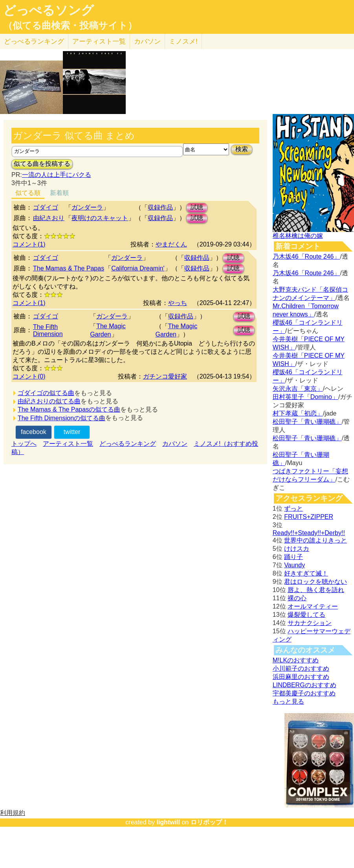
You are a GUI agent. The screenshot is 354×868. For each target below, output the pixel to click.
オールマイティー (313, 606)
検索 (242, 149)
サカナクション (310, 623)
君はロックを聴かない (315, 582)
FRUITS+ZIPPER (309, 517)
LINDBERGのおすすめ (304, 685)
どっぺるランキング (128, 444)
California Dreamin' (138, 268)
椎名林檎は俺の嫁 (298, 236)
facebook (34, 432)
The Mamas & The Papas (69, 268)
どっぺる (34, 41)
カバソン (147, 41)
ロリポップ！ (209, 822)
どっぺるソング (49, 10)
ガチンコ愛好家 (165, 376)
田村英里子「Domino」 (305, 397)
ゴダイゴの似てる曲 (46, 393)
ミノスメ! (183, 41)
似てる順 (28, 193)
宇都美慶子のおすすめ (304, 693)
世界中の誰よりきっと (315, 540)
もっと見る (288, 702)
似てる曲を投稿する (42, 164)
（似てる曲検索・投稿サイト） (70, 26)
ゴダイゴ (46, 207)
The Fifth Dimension (48, 330)
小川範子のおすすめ (301, 668)
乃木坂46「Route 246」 (306, 257)
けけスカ (297, 549)
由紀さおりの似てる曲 (49, 401)
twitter (72, 432)
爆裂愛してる (306, 615)
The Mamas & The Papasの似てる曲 (69, 409)
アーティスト (99, 41)
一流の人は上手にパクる (57, 175)
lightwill (168, 822)
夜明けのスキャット (100, 218)
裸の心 (297, 598)
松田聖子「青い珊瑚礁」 (307, 422)
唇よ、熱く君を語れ (316, 590)
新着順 (59, 193)
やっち (178, 303)
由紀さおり (49, 218)
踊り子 (293, 557)
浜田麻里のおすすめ (301, 677)
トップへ (24, 444)
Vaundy (294, 565)
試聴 (197, 207)
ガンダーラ (87, 207)
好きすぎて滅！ (306, 573)
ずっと (293, 508)
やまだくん (171, 244)
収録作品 (160, 207)
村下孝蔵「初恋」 (298, 413)
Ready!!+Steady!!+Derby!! (309, 533)
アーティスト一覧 (68, 444)
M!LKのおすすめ (296, 660)
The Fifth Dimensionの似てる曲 (61, 418)
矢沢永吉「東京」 (298, 389)
